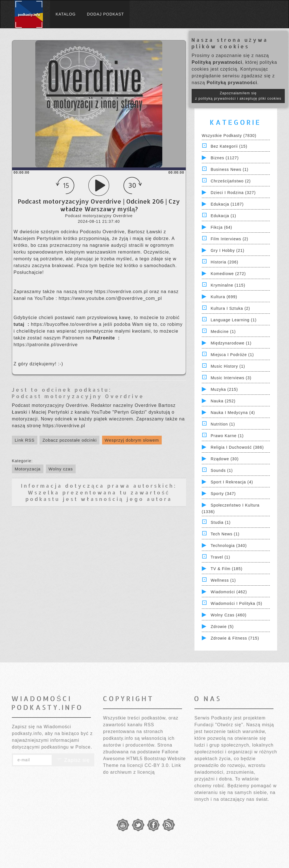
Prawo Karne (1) (227, 436)
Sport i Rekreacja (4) (232, 482)
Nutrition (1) (223, 424)
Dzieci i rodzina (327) (233, 193)
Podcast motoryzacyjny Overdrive (78, 396)
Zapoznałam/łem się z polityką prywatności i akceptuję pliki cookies (238, 96)
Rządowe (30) (225, 459)
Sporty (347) (223, 494)
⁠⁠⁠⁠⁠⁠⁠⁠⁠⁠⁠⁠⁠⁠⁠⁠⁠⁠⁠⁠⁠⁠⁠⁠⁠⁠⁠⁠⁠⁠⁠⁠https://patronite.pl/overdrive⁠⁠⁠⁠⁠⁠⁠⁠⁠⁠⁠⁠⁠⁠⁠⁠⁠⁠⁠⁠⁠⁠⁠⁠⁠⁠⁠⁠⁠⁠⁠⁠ (46, 345)
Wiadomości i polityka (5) (236, 603)
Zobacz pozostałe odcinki (69, 440)
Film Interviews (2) (229, 239)
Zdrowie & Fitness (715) (235, 638)
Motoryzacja (28, 469)
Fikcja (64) (221, 227)
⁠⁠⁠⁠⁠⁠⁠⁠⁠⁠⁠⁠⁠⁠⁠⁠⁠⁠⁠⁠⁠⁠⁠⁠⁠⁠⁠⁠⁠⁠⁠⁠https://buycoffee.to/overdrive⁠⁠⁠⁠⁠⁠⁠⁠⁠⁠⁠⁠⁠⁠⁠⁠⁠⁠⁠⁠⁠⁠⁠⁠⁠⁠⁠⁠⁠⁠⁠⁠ (65, 324)
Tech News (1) (225, 534)
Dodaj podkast (105, 14)
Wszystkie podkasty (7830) (229, 136)
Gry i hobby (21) (227, 250)
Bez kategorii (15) (229, 146)
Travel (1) (220, 557)
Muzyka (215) (224, 389)
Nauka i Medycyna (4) (233, 413)
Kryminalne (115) (228, 285)
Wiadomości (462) (229, 592)
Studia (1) (221, 522)
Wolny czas (61, 469)
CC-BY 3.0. (157, 765)
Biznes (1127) (225, 158)
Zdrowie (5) (222, 627)
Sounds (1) (222, 470)
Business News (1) (229, 169)
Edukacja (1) (223, 216)
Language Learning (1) (234, 320)
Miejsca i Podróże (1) (232, 355)
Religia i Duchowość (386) (237, 447)
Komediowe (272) (228, 274)
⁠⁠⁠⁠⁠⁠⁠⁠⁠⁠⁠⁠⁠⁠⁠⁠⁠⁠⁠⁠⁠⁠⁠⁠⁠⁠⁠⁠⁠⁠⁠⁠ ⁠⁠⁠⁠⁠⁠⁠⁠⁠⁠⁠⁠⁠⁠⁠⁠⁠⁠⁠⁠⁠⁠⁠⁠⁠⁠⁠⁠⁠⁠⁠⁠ (21, 324)
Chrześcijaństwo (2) (231, 181)
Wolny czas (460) (228, 615)
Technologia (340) (229, 546)
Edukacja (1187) (227, 204)
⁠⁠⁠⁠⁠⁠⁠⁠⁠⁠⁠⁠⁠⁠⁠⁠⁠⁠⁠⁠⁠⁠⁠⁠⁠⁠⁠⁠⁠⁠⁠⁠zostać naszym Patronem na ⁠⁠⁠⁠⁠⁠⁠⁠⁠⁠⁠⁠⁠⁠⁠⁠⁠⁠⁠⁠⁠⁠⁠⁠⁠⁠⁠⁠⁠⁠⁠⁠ (73, 338)
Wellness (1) (223, 580)
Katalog (66, 14)
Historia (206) (224, 262)
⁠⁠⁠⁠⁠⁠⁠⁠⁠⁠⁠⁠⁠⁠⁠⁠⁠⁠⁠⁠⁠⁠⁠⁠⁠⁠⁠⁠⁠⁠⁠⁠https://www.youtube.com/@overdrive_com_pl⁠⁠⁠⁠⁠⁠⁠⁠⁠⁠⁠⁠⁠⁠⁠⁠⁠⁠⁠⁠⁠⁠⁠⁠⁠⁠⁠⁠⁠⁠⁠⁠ (110, 298)
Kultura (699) (224, 297)
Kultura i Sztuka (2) (230, 308)
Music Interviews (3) (231, 378)
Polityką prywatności (217, 62)
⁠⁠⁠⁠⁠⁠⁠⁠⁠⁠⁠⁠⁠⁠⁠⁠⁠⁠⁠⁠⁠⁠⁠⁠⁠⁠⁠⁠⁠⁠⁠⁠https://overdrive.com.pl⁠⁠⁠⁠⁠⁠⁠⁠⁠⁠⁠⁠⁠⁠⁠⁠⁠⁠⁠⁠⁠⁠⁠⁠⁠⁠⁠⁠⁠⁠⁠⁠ (122, 292)
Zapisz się (73, 760)
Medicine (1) (223, 332)
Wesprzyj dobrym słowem (132, 440)
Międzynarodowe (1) (231, 343)
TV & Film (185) (226, 569)
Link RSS (25, 440)
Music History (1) (228, 366)
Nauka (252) (223, 401)
